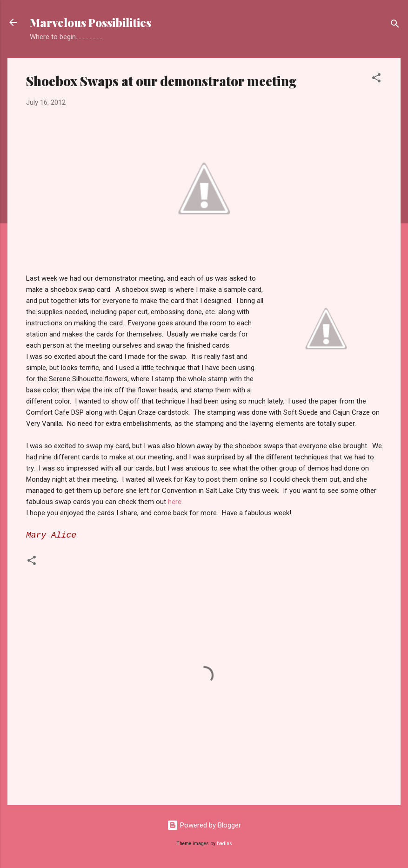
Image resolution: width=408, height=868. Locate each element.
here (175, 502)
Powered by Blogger (204, 825)
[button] (376, 79)
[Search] (395, 25)
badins (224, 844)
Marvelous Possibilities (90, 22)
